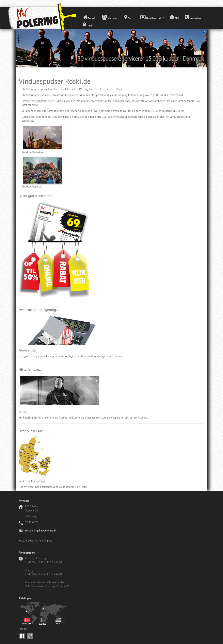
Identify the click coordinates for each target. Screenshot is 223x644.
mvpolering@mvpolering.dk (41, 531)
